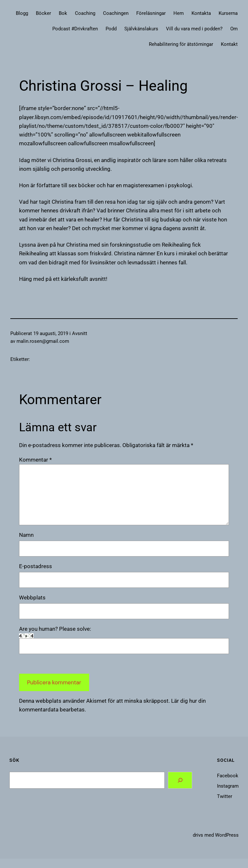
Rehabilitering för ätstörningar (181, 44)
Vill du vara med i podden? (194, 29)
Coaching (85, 13)
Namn (26, 535)
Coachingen (116, 13)
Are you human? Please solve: (124, 640)
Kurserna (228, 13)
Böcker (43, 13)
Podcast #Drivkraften (75, 29)
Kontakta (201, 13)
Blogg (22, 13)
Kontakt (229, 44)
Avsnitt (80, 333)
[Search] (180, 780)
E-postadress (36, 566)
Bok (63, 13)
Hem (179, 13)
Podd (111, 29)
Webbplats (32, 597)
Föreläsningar (151, 13)
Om (234, 29)
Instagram (228, 786)
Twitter (225, 796)
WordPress (227, 835)
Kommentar (35, 460)
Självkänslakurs (141, 29)
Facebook (228, 776)
